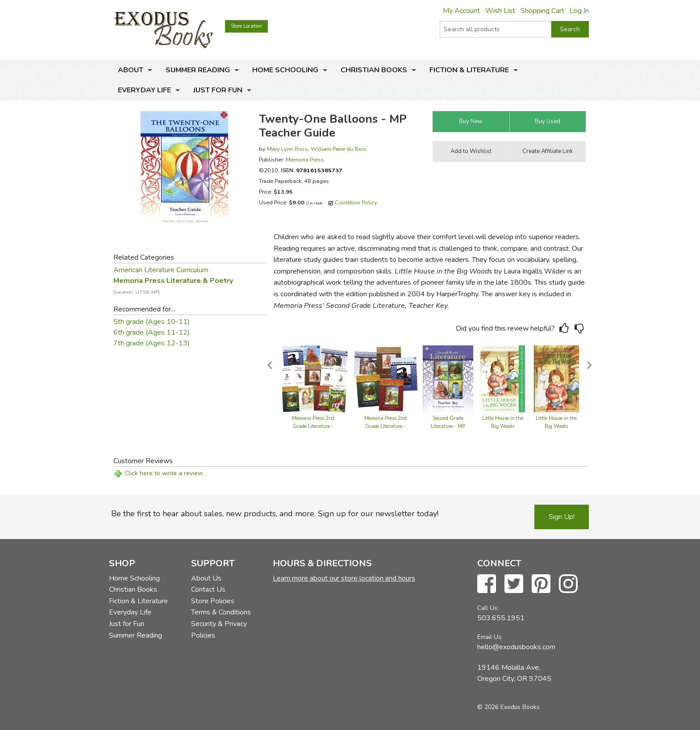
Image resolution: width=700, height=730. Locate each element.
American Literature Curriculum (161, 270)
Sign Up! (562, 517)
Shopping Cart (542, 11)
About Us (206, 578)
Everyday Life (144, 90)
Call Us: (488, 608)
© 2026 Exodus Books (508, 707)
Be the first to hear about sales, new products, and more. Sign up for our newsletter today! (275, 514)
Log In (579, 11)
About (131, 70)
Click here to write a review (164, 473)
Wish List (500, 11)
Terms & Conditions (221, 612)
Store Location (246, 26)
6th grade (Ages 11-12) (152, 332)
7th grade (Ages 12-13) (152, 343)
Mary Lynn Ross (287, 149)
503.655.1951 (501, 618)
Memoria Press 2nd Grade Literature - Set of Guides (385, 426)
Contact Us (208, 589)
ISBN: (312, 170)
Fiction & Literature (469, 70)
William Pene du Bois (339, 149)
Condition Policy (356, 202)
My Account (461, 11)
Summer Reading (198, 70)
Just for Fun (218, 90)
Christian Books (374, 70)
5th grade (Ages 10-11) (152, 322)
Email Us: (490, 637)
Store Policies (213, 601)
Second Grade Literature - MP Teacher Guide (448, 426)
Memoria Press (305, 160)
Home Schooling (285, 70)
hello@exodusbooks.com (516, 647)
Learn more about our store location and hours (344, 578)
